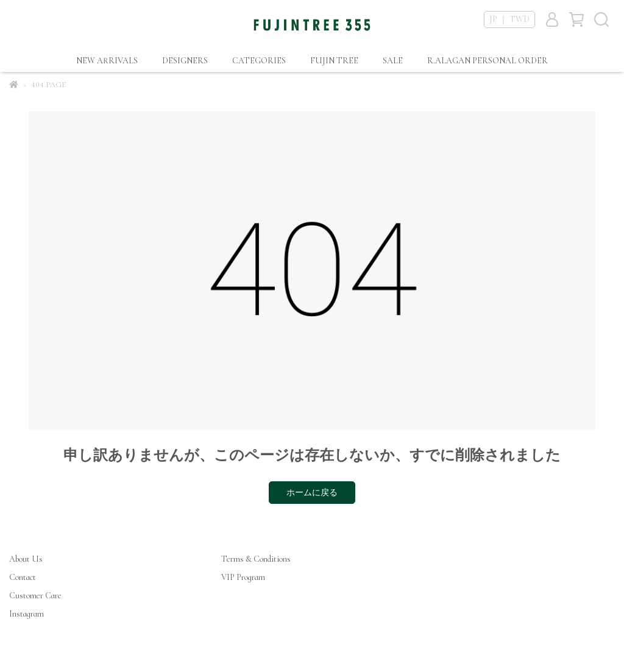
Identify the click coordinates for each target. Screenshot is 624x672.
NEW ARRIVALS (107, 61)
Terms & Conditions (256, 559)
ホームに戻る (312, 493)
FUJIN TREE (334, 61)
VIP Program (243, 577)
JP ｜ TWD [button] (509, 19)
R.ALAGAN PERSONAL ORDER (487, 61)
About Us (26, 559)
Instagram (27, 614)
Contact (23, 577)
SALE (393, 61)
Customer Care (35, 596)
